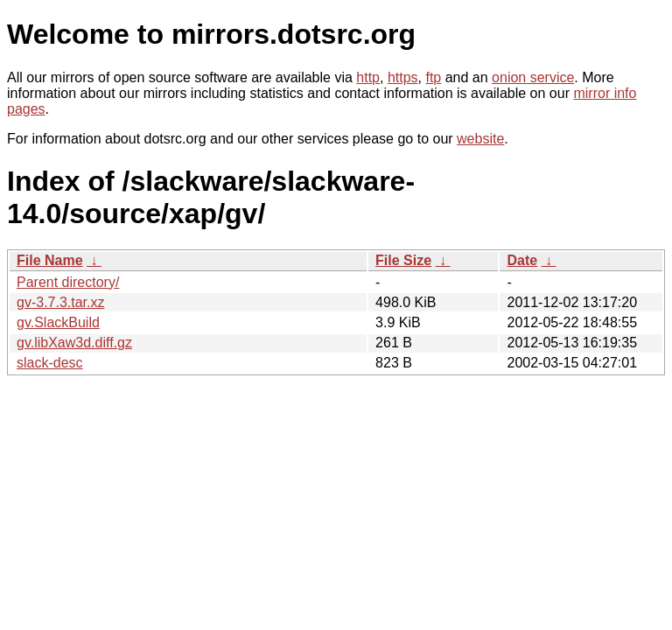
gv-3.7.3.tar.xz (61, 302)
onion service (533, 77)
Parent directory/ (68, 282)
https (403, 77)
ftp (433, 77)
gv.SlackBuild (58, 322)
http (368, 77)
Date (522, 260)
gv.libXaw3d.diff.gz (74, 343)
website (480, 139)
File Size (403, 260)
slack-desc (50, 363)
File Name (50, 260)
